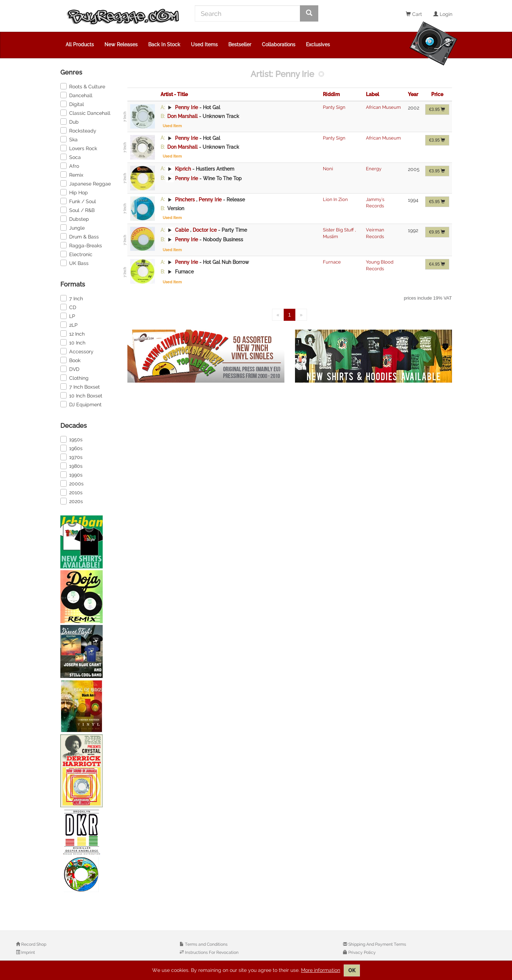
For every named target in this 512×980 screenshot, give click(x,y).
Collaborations (279, 45)
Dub (70, 122)
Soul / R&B (77, 210)
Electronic (76, 254)
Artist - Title (174, 94)
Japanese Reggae (86, 183)
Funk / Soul (78, 201)
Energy (374, 169)
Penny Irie (186, 107)
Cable (182, 230)
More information (321, 970)
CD (68, 307)
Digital (72, 104)
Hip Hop (74, 192)
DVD (70, 369)
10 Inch (73, 342)
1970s (71, 457)
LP (68, 316)
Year (413, 94)
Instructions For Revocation (211, 952)
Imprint (28, 952)
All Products (80, 45)
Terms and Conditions (206, 944)
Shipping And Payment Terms (377, 944)
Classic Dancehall (85, 113)
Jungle (73, 228)
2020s (72, 501)
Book (70, 360)
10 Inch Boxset (81, 395)
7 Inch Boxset (80, 386)
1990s (71, 474)
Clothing (74, 378)
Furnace (332, 262)
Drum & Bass (80, 236)
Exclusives (318, 45)
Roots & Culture (83, 86)
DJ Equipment (81, 404)
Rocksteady (78, 130)
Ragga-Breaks (81, 245)
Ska (69, 139)
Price (437, 94)
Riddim (331, 94)
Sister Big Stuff (339, 230)
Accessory (77, 351)
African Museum (383, 107)
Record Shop (33, 944)
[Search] (248, 13)
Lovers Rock (79, 148)
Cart (414, 14)
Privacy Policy (362, 952)
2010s (71, 492)
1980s (71, 466)
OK (352, 970)
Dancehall (76, 95)
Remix (72, 175)
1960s (71, 448)
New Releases (121, 45)
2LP (69, 325)
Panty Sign (334, 107)
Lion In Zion (335, 199)
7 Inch (72, 298)
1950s (71, 439)
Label (372, 94)
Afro (70, 166)
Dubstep (75, 219)
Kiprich (183, 169)
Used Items (204, 45)
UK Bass (74, 263)
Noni (328, 169)
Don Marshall (182, 116)
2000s (72, 483)
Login (443, 14)
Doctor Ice (205, 230)
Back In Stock (164, 45)
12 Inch (73, 333)
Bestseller (240, 45)
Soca (71, 157)
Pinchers (185, 199)
